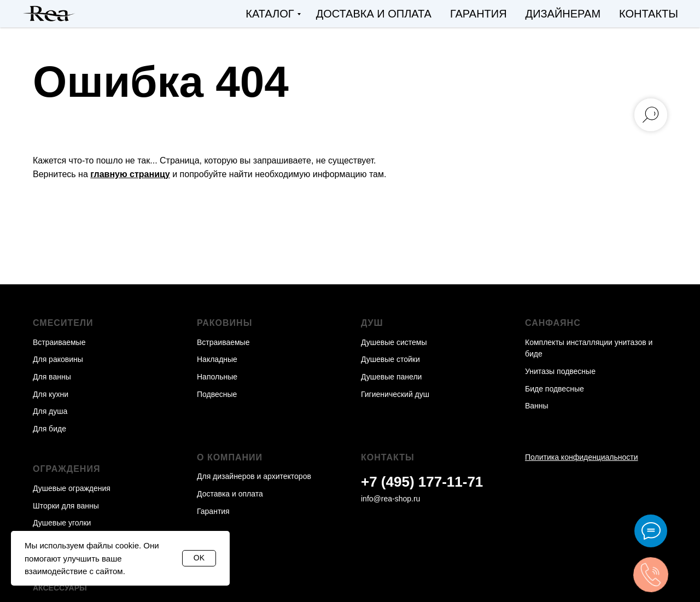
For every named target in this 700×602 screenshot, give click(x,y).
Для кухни (51, 394)
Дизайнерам (563, 14)
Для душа (50, 411)
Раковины (224, 323)
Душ (372, 323)
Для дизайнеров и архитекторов (254, 476)
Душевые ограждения (72, 488)
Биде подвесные (555, 389)
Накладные (217, 359)
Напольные (217, 377)
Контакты (649, 14)
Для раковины (58, 359)
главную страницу (130, 174)
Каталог (270, 14)
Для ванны (52, 377)
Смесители (63, 323)
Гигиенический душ (395, 394)
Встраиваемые (59, 342)
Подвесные (217, 394)
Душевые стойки (390, 359)
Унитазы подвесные (560, 371)
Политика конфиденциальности (582, 457)
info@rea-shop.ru (390, 499)
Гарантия (479, 14)
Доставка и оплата (374, 14)
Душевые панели (391, 377)
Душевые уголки (62, 523)
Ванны (537, 406)
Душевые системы (394, 342)
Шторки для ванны (66, 506)
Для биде (49, 429)
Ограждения (66, 469)
